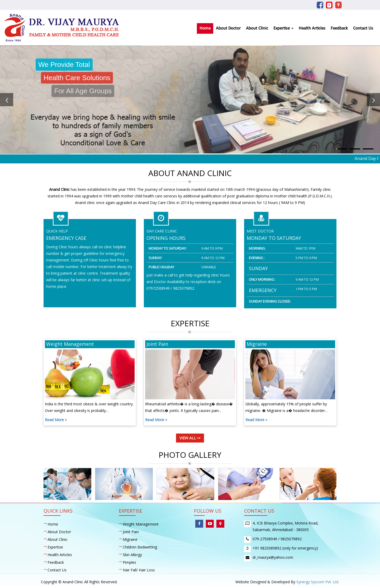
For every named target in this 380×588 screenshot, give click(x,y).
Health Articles (312, 28)
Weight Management (141, 524)
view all (190, 438)
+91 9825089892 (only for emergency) (285, 548)
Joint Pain (131, 532)
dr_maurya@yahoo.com (273, 557)
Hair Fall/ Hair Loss (139, 570)
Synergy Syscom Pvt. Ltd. (318, 582)
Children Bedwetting (140, 547)
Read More (56, 420)
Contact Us (363, 28)
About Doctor (228, 28)
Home (205, 28)
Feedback (339, 28)
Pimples (129, 562)
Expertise (283, 28)
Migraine (130, 539)
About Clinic (257, 28)
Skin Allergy (132, 555)
